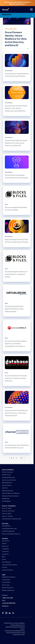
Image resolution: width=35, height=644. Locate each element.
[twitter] (13, 613)
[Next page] (24, 458)
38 (21, 458)
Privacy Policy (9, 631)
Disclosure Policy (15, 633)
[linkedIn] (10, 613)
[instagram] (6, 613)
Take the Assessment (17, 4)
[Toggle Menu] (25, 10)
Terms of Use (21, 635)
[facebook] (3, 613)
